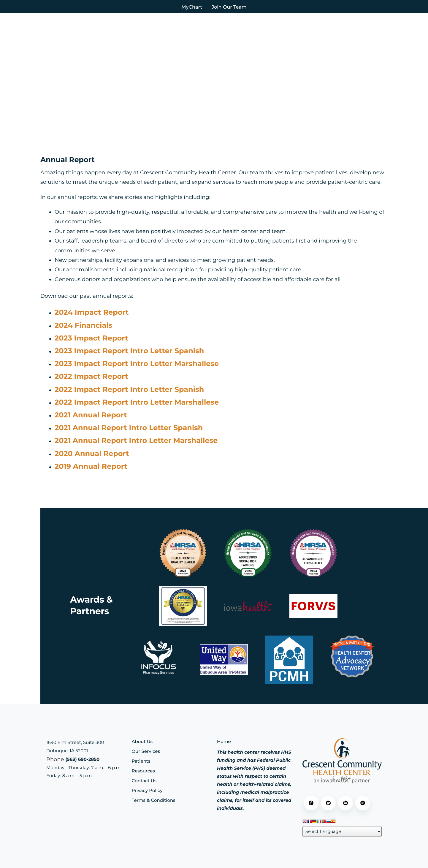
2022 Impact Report (91, 377)
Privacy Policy (147, 790)
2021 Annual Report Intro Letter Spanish (129, 428)
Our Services (146, 751)
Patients (141, 761)
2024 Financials (83, 325)
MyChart (192, 7)
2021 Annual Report (91, 415)
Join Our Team (229, 7)
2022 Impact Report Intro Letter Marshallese (137, 402)
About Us (142, 741)
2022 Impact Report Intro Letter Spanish (129, 390)
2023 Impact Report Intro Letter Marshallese (137, 364)
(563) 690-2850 (82, 759)
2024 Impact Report (92, 312)
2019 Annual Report (91, 467)
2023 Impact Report (91, 338)
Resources (143, 771)
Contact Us (144, 781)
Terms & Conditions (154, 800)
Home (224, 741)
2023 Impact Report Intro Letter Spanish (129, 351)
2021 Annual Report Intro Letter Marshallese (136, 441)
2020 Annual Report (92, 454)
